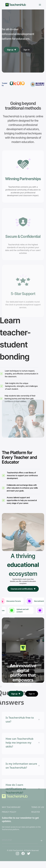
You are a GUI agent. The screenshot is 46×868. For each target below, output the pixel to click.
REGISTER (35, 807)
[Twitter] (29, 849)
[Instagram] (17, 849)
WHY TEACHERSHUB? (11, 803)
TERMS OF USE (38, 803)
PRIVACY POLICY (9, 807)
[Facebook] (23, 849)
